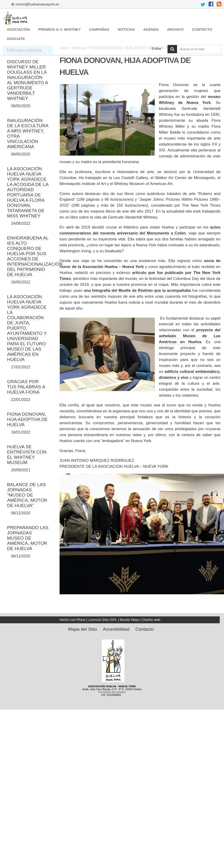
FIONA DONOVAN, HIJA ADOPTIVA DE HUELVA (27, 419)
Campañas (99, 29)
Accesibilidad (116, 629)
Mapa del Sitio (83, 629)
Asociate (16, 39)
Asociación (18, 29)
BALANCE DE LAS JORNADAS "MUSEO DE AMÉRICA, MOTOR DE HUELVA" (27, 495)
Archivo (175, 29)
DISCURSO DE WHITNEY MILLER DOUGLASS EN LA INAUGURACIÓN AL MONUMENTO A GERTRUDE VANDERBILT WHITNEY (28, 80)
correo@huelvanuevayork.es (37, 4)
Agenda (151, 29)
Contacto (202, 29)
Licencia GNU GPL (103, 620)
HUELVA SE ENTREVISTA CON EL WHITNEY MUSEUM (27, 455)
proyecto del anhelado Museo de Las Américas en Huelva (190, 336)
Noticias (126, 29)
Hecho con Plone (72, 620)
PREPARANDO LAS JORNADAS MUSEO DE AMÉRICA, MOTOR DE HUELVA (28, 538)
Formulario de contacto (112, 692)
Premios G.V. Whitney (60, 29)
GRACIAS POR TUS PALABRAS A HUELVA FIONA (26, 387)
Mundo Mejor (130, 620)
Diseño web (151, 620)
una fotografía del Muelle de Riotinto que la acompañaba (137, 290)
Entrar (157, 48)
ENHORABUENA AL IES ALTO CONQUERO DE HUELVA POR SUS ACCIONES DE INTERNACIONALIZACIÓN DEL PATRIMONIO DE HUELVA (35, 256)
